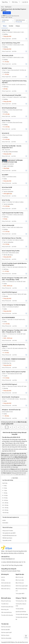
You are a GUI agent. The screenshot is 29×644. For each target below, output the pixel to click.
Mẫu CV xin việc (19, 577)
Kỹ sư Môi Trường (7, 68)
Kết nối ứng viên (5, 609)
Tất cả (5, 26)
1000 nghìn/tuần (7, 194)
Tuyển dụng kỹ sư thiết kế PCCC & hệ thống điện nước (14, 82)
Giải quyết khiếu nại (6, 586)
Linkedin (14, 571)
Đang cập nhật (7, 36)
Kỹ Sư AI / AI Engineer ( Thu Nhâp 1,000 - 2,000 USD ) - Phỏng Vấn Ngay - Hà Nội (14, 279)
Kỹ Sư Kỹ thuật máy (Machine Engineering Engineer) (13, 346)
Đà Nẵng (5, 34)
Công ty (18, 26)
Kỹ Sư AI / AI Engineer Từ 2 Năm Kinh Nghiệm (14, 305)
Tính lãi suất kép (20, 609)
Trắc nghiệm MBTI (20, 593)
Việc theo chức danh (6, 627)
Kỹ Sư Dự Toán (6, 30)
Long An (5, 376)
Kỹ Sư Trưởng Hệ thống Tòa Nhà (11, 251)
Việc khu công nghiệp (6, 638)
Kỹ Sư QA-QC (6, 133)
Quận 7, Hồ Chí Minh (8, 166)
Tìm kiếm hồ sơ (5, 604)
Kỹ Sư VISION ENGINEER (8, 318)
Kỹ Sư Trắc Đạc (6, 121)
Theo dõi (7, 13)
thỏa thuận (6, 168)
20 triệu (5, 89)
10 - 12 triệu (6, 378)
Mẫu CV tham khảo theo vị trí (21, 590)
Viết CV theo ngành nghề (22, 586)
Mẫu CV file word (20, 583)
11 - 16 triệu (5, 62)
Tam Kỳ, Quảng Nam (8, 191)
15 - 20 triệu (6, 114)
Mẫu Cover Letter (20, 580)
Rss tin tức (25, 642)
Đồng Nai (5, 296)
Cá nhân (11, 26)
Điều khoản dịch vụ (6, 589)
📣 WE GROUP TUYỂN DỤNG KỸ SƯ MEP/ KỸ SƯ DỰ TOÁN (12, 161)
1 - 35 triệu (5, 416)
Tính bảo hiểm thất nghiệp (22, 614)
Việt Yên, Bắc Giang (7, 255)
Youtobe (9, 571)
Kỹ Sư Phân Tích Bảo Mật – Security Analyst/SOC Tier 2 (12, 147)
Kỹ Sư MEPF (5, 175)
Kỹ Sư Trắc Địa (6, 200)
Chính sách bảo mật (6, 583)
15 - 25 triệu (6, 232)
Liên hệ (3, 577)
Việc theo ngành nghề (6, 632)
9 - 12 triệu (5, 271)
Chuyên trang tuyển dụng (7, 607)
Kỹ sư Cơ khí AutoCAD (8, 225)
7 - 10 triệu (5, 74)
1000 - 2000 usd (7, 286)
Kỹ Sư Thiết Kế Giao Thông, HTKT (11, 43)
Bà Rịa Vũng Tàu (7, 363)
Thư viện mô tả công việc (7, 615)
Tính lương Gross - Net (21, 601)
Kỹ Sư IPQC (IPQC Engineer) (9, 292)
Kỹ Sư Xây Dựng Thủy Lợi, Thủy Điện (12, 238)
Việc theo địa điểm (5, 630)
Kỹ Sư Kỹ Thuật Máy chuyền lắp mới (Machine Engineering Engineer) (14, 264)
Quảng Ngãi (6, 72)
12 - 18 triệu (6, 244)
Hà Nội (4, 179)
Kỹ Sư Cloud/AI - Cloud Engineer (11, 397)
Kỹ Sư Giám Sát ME (7, 187)
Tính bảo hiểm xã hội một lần (22, 618)
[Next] (26, 427)
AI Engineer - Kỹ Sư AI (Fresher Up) (11, 410)
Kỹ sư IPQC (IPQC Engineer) (9, 384)
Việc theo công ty (5, 635)
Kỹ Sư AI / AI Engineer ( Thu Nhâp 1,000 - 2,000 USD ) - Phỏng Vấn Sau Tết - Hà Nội (14, 331)
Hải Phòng (5, 87)
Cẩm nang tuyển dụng (6, 612)
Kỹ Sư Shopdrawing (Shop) (9, 108)
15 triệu (5, 219)
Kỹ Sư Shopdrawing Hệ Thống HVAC (12, 95)
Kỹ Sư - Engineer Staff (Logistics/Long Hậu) (14, 372)
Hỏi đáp (3, 580)
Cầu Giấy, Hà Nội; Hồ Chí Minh (10, 152)
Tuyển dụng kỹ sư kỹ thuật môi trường (13, 213)
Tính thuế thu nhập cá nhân (21, 605)
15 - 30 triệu (6, 324)
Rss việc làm (19, 642)
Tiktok (19, 571)
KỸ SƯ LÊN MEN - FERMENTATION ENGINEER (14, 359)
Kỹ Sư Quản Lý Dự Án (8, 56)
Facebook (4, 571)
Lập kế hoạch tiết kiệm (21, 612)
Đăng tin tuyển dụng (6, 601)
